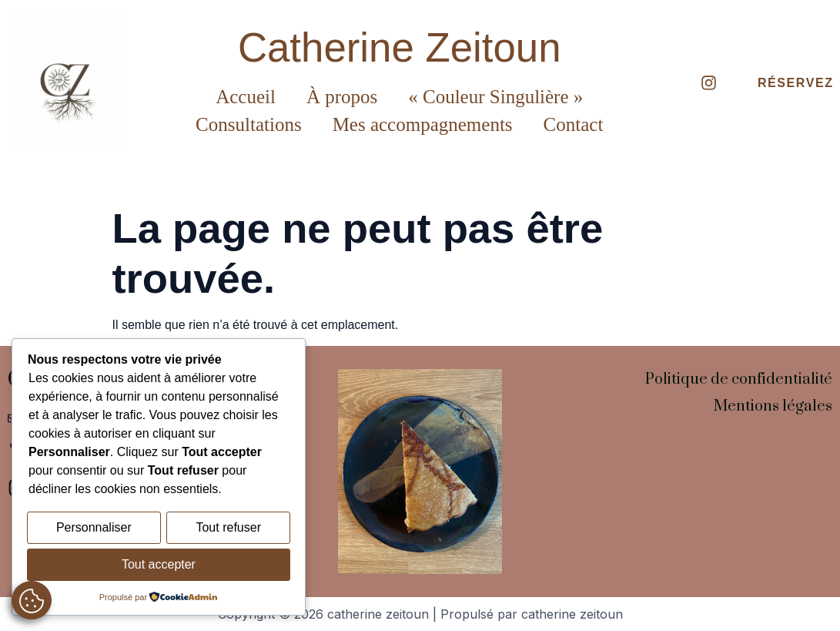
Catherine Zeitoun (400, 47)
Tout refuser (228, 530)
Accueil (246, 97)
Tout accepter (159, 565)
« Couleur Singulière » (495, 97)
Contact (574, 124)
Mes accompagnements (423, 124)
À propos (342, 97)
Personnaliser (94, 530)
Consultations (249, 124)
